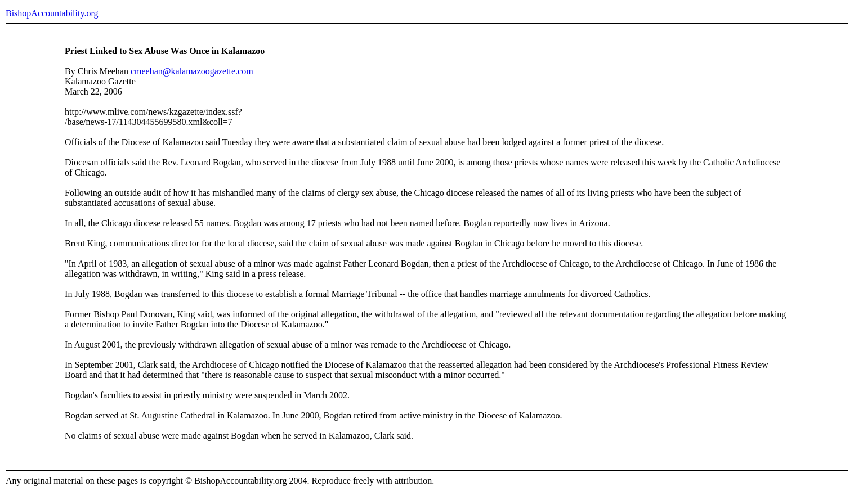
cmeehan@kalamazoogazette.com (192, 71)
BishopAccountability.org (52, 13)
